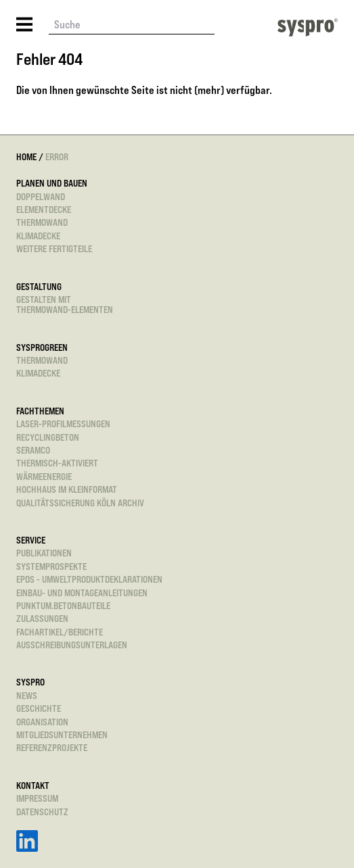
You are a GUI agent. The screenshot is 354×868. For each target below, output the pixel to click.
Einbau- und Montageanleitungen (82, 593)
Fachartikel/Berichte (60, 632)
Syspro (30, 682)
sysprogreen (42, 347)
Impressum (37, 798)
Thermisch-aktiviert (57, 463)
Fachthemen (40, 411)
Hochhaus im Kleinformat (67, 489)
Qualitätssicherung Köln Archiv (80, 503)
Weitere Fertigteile (54, 248)
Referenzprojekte (52, 747)
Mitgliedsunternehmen (62, 734)
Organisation (42, 722)
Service (31, 540)
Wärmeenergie (44, 476)
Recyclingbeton (48, 437)
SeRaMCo (33, 450)
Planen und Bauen (52, 183)
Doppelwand (41, 196)
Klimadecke (38, 236)
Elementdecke (44, 209)
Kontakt (33, 785)
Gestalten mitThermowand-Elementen (65, 305)
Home (26, 156)
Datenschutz (42, 812)
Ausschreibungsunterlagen (72, 645)
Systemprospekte (51, 566)
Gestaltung (39, 286)
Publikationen (44, 553)
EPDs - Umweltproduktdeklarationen (89, 579)
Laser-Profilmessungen (63, 424)
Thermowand (42, 222)
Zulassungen (42, 618)
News (27, 695)
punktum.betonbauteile (63, 605)
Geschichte (39, 708)
